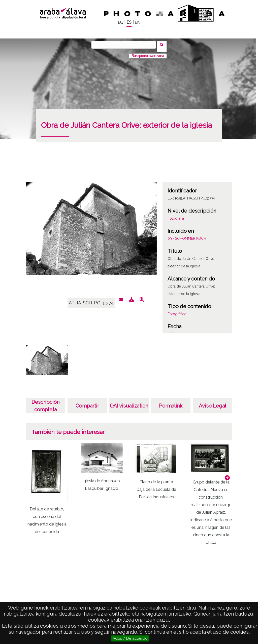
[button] (227, 474)
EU (120, 23)
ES (129, 22)
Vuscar (163, 45)
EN (137, 23)
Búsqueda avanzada (148, 53)
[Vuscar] (125, 45)
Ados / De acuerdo (130, 638)
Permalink (171, 403)
